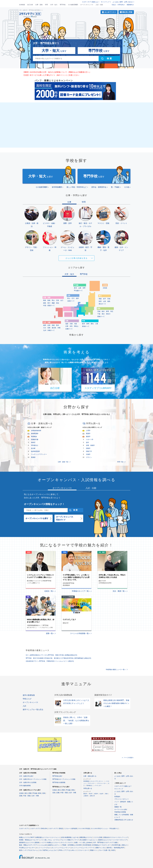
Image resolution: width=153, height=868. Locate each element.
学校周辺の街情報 (120, 812)
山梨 (80, 288)
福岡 (45, 325)
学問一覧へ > (121, 462)
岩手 (104, 299)
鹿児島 (54, 328)
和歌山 (76, 326)
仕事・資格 (39, 5)
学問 (46, 5)
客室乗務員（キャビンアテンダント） (94, 781)
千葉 (99, 314)
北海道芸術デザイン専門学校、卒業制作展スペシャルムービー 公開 (50, 661)
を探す (54, 51)
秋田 (100, 301)
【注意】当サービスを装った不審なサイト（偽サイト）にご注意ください (51, 75)
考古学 (91, 794)
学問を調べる (88, 788)
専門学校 (63, 5)
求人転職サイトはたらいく (89, 840)
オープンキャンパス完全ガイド (65, 518)
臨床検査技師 (35, 451)
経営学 (96, 794)
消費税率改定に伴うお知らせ (124, 820)
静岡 (88, 324)
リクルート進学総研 (71, 829)
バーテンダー (98, 786)
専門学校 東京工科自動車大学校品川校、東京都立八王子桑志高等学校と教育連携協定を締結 (58, 658)
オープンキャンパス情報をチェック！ (44, 504)
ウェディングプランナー (39, 454)
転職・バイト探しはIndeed (83, 843)
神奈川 (108, 314)
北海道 (105, 288)
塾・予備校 (115, 187)
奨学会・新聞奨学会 (99, 187)
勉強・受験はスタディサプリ (28, 845)
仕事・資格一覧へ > (64, 462)
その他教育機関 (73, 5)
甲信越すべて (78, 291)
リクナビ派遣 (98, 837)
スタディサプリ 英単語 (56, 829)
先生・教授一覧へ (119, 591)
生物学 (88, 454)
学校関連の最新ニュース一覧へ (116, 670)
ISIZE (113, 850)
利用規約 (117, 797)
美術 (106, 794)
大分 (45, 328)
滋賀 (67, 324)
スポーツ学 (90, 440)
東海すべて (86, 326)
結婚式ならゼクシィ (54, 845)
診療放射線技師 (36, 431)
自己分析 (30, 5)
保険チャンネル (101, 848)
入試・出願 (99, 5)
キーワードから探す (121, 810)
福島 (109, 301)
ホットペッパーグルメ (43, 848)
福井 (77, 298)
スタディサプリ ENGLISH (39, 829)
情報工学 (89, 451)
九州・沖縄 (35, 796)
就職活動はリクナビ (86, 837)
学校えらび (27, 699)
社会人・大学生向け (118, 5)
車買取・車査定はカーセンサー (29, 840)
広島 (57, 300)
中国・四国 (27, 796)
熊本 (57, 325)
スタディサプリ (24, 829)
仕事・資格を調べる (90, 776)
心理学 (88, 431)
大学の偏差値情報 (25, 786)
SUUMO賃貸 (87, 845)
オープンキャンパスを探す (37, 518)
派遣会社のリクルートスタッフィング (116, 837)
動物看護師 (35, 434)
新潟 (75, 288)
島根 (49, 300)
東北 (26, 793)
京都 (71, 324)
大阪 (75, 324)
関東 (30, 793)
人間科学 (86, 796)
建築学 (88, 437)
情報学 (88, 448)
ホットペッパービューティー (61, 848)
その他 (127, 187)
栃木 (103, 311)
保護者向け (130, 5)
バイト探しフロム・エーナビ (50, 840)
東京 (103, 314)
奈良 (71, 326)
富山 (69, 298)
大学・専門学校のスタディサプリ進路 (105, 843)
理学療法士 (35, 445)
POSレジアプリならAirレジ (68, 850)
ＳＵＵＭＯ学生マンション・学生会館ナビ (104, 829)
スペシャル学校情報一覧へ (80, 633)
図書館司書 (35, 440)
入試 (24, 706)
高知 (57, 303)
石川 (73, 298)
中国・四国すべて (49, 306)
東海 (40, 793)
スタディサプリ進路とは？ (123, 786)
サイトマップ (105, 2)
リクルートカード (83, 850)
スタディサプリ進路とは (90, 2)
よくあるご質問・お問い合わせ (123, 2)
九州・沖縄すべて (49, 330)
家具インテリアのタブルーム (28, 850)
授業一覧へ (50, 633)
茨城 (99, 311)
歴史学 (85, 794)
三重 (96, 324)
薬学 (87, 442)
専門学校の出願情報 (59, 782)
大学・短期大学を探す (26, 776)
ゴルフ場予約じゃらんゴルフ (48, 850)
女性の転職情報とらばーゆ (70, 837)
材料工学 (92, 796)
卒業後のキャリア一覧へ (81, 591)
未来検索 (22, 5)
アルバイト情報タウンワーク (70, 840)
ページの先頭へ (129, 758)
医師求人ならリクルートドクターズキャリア (113, 840)
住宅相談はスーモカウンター (101, 845)
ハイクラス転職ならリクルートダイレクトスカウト (57, 843)
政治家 (33, 448)
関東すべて (101, 317)
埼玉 (112, 311)
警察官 (33, 442)
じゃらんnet (43, 845)
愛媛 (53, 303)
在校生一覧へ (49, 591)
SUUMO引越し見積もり (120, 845)
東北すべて (102, 304)
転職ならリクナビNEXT (27, 837)
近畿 (21, 796)
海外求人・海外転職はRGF (115, 848)
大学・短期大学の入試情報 (28, 782)
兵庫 (67, 326)
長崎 (53, 325)
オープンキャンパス (87, 5)
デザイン (89, 457)
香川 (49, 303)
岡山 (53, 300)
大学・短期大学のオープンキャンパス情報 (33, 779)
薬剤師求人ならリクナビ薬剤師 (29, 843)
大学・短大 (54, 5)
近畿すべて (69, 329)
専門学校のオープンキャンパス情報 (64, 779)
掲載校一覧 (118, 807)
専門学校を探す (57, 776)
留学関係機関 (57, 187)
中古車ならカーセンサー (27, 848)
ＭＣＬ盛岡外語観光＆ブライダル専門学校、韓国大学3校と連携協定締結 (51, 655)
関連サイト (94, 850)
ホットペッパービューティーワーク (83, 848)
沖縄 (59, 328)
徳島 (45, 303)
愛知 (92, 324)
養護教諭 (34, 437)
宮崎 (49, 328)
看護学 (88, 434)
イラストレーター (101, 783)
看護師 (33, 457)
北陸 (44, 793)
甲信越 (35, 793)
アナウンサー (91, 783)
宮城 (109, 299)
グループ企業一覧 (104, 850)
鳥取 (45, 300)
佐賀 (49, 325)
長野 (84, 288)
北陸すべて (71, 301)
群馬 (107, 311)
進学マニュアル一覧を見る (33, 709)
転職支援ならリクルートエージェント (48, 837)
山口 (62, 300)
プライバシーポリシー (122, 799)
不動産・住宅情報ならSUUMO (72, 845)
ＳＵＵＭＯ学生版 (84, 829)
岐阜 (84, 324)
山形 (104, 301)
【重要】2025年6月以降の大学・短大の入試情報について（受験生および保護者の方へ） (57, 72)
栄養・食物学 (90, 445)
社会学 (101, 794)
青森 (100, 299)
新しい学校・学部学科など (77, 187)
